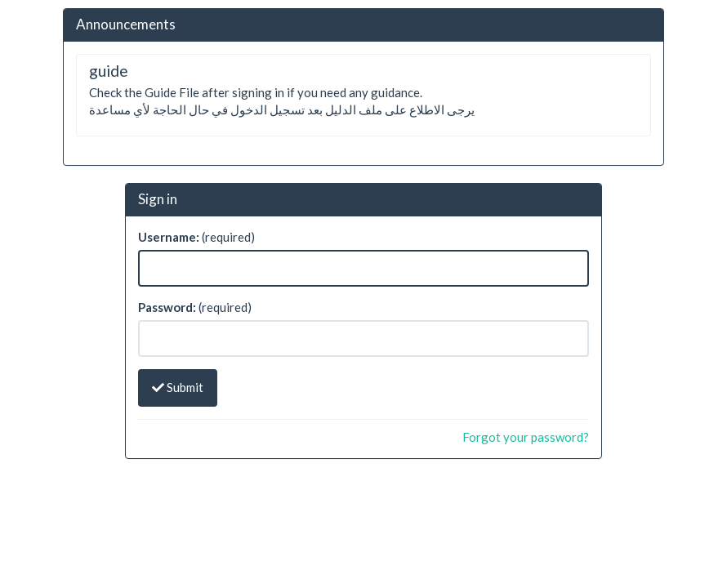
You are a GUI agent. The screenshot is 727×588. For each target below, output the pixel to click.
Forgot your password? (526, 437)
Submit (178, 387)
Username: (169, 237)
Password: (167, 307)
